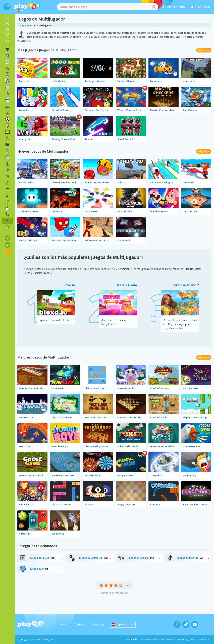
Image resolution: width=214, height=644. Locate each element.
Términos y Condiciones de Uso (194, 639)
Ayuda (64, 624)
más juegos (204, 50)
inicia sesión (174, 7)
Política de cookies (163, 639)
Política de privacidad (137, 639)
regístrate (201, 7)
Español (119, 624)
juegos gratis (26, 25)
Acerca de (98, 624)
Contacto (80, 624)
